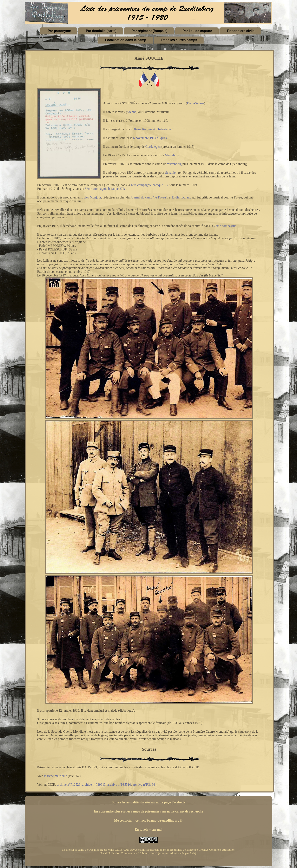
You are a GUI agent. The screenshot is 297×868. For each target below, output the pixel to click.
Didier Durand (182, 197)
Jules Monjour (92, 197)
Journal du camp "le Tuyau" (149, 197)
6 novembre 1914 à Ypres (150, 138)
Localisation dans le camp (126, 40)
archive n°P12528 (69, 785)
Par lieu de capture (197, 31)
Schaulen (171, 173)
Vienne (132, 112)
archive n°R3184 (144, 785)
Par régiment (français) (150, 31)
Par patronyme (59, 31)
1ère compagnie (141, 185)
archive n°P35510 (119, 785)
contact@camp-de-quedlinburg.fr (159, 820)
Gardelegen (153, 147)
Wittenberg (174, 164)
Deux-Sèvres (196, 103)
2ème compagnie (225, 226)
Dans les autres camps (179, 40)
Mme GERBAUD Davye (123, 850)
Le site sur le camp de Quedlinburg (82, 850)
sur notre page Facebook (168, 802)
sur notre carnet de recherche (182, 811)
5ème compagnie (96, 189)
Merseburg (172, 155)
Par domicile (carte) (101, 31)
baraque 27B (116, 189)
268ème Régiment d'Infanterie (151, 129)
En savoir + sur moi (148, 830)
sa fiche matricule (55, 776)
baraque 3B (160, 185)
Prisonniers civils (241, 31)
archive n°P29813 (94, 785)
